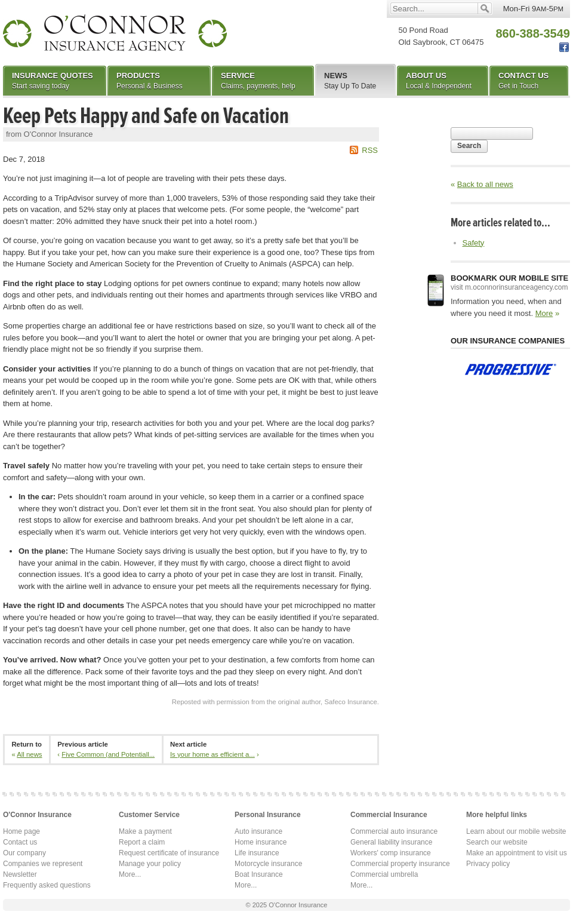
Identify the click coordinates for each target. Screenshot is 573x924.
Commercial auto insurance (394, 831)
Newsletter (20, 874)
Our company (24, 853)
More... (130, 874)
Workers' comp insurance (391, 853)
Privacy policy (488, 864)
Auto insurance (258, 831)
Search (469, 146)
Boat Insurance (259, 874)
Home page (21, 831)
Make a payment (145, 831)
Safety (474, 243)
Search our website (497, 842)
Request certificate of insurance (169, 853)
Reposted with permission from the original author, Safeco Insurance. (275, 702)
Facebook (564, 47)
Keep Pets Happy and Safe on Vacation (146, 116)
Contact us (20, 842)
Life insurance (257, 853)
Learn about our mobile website (516, 831)
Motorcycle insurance (268, 864)
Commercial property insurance (400, 864)
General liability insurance (391, 842)
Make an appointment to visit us (517, 853)
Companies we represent (43, 864)
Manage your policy (150, 864)
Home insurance (261, 842)
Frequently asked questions (47, 885)
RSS (370, 150)
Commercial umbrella (384, 874)
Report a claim (142, 842)
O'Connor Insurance (115, 33)
